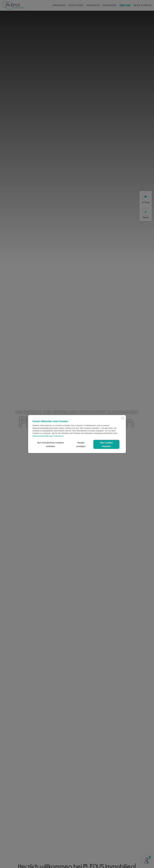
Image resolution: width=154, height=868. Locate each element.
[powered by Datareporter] (123, 420)
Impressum (59, 436)
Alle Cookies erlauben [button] (106, 444)
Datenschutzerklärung (42, 436)
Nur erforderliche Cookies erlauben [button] (51, 444)
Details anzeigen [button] (81, 444)
